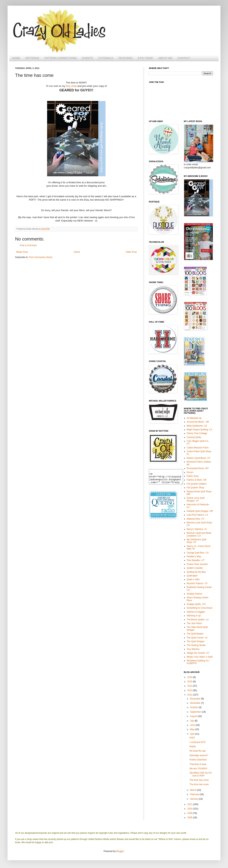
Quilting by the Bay (196, 572)
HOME (16, 58)
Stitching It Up (194, 616)
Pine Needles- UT (196, 560)
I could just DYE (197, 742)
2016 (190, 677)
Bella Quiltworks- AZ (197, 426)
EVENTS (87, 58)
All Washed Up (194, 418)
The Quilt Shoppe (195, 641)
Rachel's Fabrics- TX (197, 583)
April (192, 734)
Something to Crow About (200, 608)
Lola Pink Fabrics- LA (197, 515)
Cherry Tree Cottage (197, 433)
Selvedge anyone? (199, 755)
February (195, 794)
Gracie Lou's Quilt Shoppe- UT (196, 499)
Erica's (190, 472)
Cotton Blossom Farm (198, 448)
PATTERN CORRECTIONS (61, 58)
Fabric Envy (193, 476)
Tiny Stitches (193, 649)
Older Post (131, 252)
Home (77, 252)
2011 (190, 804)
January (194, 799)
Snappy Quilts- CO (196, 604)
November (195, 703)
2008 (190, 818)
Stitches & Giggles (196, 612)
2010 (190, 809)
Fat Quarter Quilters (197, 484)
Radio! (193, 747)
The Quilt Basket (195, 634)
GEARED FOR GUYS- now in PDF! (201, 774)
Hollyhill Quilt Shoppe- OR (200, 511)
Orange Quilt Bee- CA (198, 553)
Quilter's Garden (195, 568)
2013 (190, 690)
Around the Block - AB (198, 422)
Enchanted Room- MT (198, 468)
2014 (190, 686)
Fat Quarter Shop (195, 488)
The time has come (199, 780)
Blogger (120, 851)
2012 (190, 695)
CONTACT (184, 58)
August (194, 716)
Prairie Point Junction (197, 564)
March (193, 790)
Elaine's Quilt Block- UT (199, 458)
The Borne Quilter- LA (198, 620)
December (195, 699)
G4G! (192, 738)
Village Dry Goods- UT (198, 653)
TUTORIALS (106, 58)
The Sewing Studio (196, 645)
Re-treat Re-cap (197, 751)
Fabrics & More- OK (197, 480)
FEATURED (125, 58)
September (196, 712)
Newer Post (22, 252)
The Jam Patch (194, 623)
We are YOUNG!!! (198, 769)
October (194, 707)
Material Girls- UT (196, 519)
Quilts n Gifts (193, 579)
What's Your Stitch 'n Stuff (200, 657)
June (193, 725)
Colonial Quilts (194, 437)
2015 (190, 682)
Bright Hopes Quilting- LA (199, 430)
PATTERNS (32, 58)
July (192, 721)
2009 (190, 813)
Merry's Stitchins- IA (197, 529)
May (192, 729)
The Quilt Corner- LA (197, 638)
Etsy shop (71, 86)
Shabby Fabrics (195, 594)
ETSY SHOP (145, 58)
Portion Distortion (198, 760)
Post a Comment (28, 245)
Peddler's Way (194, 557)
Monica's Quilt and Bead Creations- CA (199, 534)
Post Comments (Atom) (41, 257)
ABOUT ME (165, 58)
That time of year (198, 764)
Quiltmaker (192, 576)
